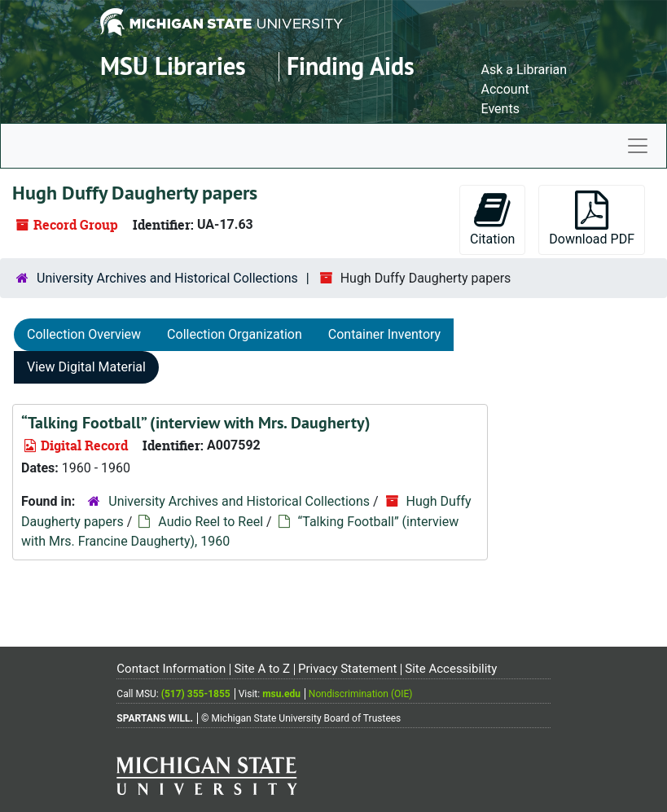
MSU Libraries (173, 66)
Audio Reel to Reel (211, 522)
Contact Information (171, 669)
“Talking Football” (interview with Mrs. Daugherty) (196, 423)
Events (500, 109)
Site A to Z (262, 669)
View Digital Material (86, 367)
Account (505, 89)
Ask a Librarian (524, 70)
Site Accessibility (451, 669)
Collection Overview (84, 334)
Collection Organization (235, 334)
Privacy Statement (347, 669)
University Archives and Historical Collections (167, 278)
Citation (492, 219)
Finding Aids (351, 66)
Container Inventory (384, 334)
